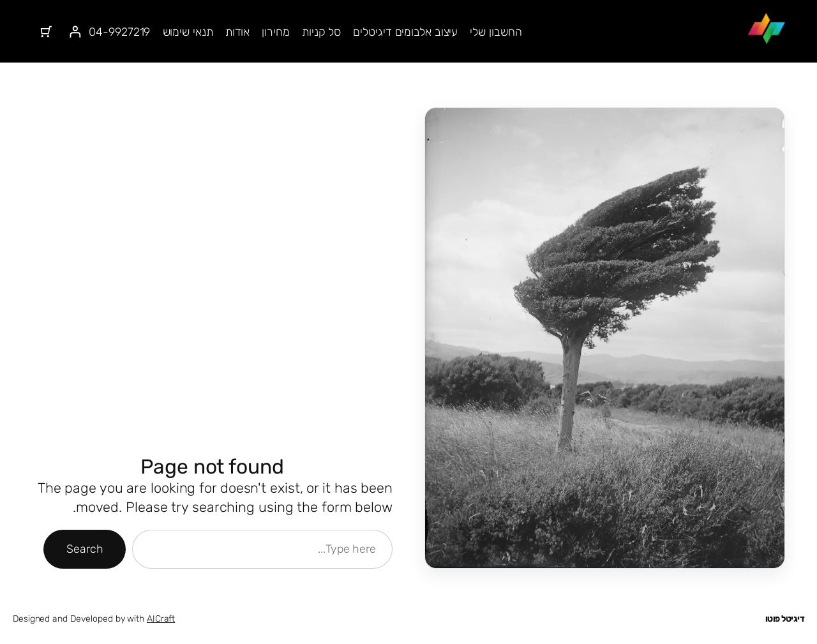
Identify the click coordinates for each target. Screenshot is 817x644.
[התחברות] (75, 32)
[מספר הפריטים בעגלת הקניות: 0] (46, 32)
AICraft (161, 619)
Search (85, 549)
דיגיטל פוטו (785, 619)
